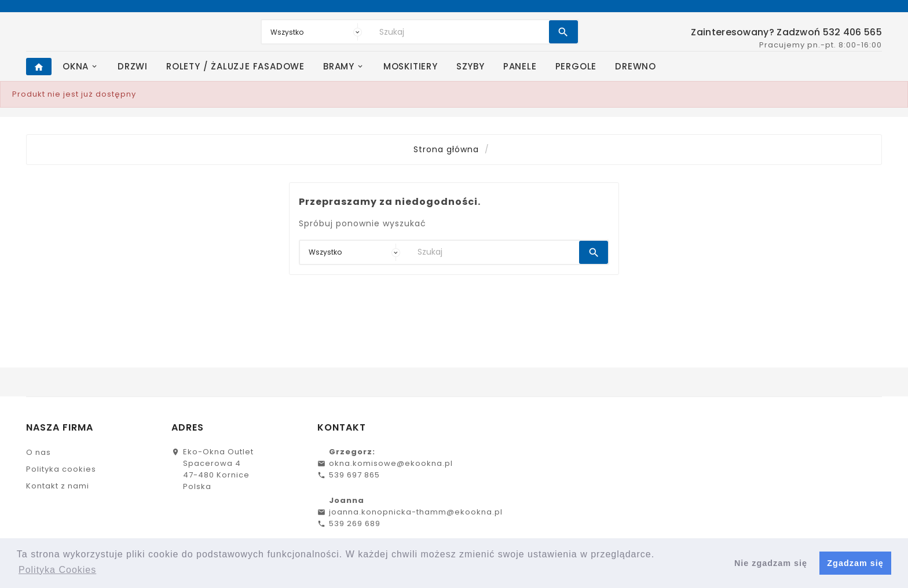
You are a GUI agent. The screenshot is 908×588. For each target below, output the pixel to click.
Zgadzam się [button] (855, 563)
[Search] (461, 32)
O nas (39, 452)
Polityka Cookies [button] (57, 570)
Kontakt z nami (58, 486)
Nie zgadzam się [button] (771, 563)
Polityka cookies (61, 469)
